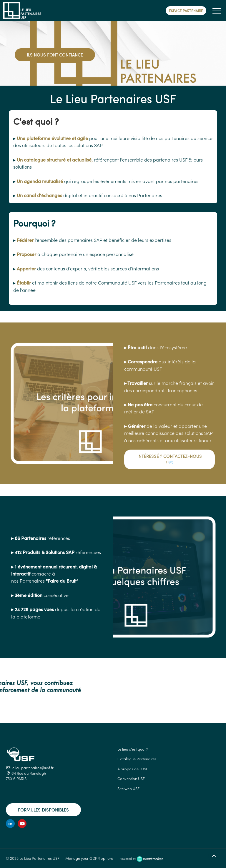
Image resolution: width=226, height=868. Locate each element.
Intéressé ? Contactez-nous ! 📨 (170, 459)
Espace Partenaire (186, 10)
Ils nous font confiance (55, 55)
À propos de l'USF (133, 769)
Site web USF (128, 788)
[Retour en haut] (214, 856)
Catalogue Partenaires (137, 759)
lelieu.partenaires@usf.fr (30, 768)
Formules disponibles (43, 810)
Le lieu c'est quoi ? (133, 749)
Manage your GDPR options (89, 858)
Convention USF (131, 778)
